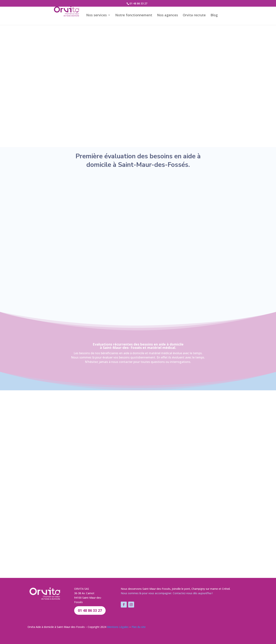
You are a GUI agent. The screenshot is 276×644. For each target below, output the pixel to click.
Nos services (101, 15)
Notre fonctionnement (138, 15)
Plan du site (139, 627)
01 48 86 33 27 (138, 3)
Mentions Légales (118, 627)
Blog (218, 15)
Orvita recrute (198, 15)
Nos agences (172, 15)
